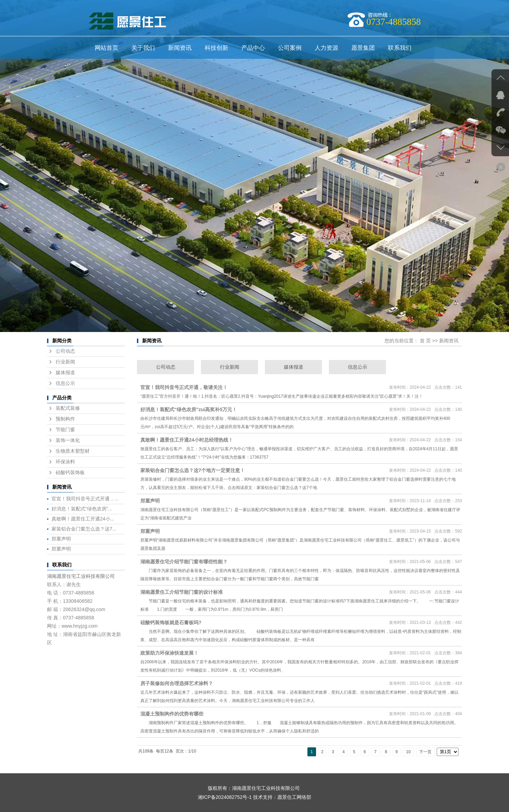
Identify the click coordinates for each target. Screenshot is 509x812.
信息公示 (65, 383)
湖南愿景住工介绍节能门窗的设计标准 (182, 592)
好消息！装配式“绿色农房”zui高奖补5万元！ (189, 409)
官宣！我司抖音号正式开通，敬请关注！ (184, 387)
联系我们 (400, 48)
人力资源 (326, 48)
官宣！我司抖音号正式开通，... (85, 499)
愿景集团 (363, 48)
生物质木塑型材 (73, 451)
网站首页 (107, 48)
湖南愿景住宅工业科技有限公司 (81, 576)
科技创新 (216, 48)
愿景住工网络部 (294, 797)
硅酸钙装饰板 (70, 473)
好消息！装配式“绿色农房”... (82, 509)
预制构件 (65, 419)
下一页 (425, 752)
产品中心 (253, 48)
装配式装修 (68, 408)
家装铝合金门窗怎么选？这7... (84, 529)
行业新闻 (65, 362)
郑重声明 (61, 539)
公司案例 (290, 48)
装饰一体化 (68, 440)
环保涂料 (65, 462)
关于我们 (143, 48)
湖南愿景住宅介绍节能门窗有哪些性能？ (184, 562)
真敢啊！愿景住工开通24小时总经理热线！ (187, 440)
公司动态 (65, 351)
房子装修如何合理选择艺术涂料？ (177, 683)
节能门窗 (65, 430)
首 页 (425, 341)
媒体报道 (65, 373)
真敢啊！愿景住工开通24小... (83, 519)
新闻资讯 (180, 48)
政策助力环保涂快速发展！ (169, 653)
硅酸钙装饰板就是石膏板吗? (171, 622)
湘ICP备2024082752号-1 (225, 797)
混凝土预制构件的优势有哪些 (172, 714)
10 (408, 752)
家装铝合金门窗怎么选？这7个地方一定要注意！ (193, 470)
